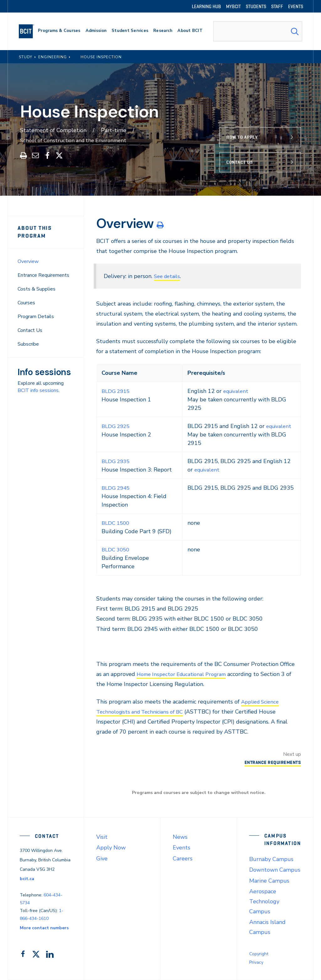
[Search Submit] (295, 31)
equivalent (236, 391)
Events (182, 848)
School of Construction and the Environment (77, 140)
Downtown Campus (275, 870)
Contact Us (240, 162)
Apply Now (111, 848)
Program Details (36, 317)
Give (102, 859)
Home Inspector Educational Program (185, 674)
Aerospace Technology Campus (264, 901)
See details (168, 276)
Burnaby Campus (271, 859)
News (180, 837)
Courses (26, 303)
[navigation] (29, 31)
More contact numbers (44, 928)
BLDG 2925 (117, 426)
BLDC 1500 (117, 523)
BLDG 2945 (117, 488)
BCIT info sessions (38, 390)
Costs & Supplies (37, 289)
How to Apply (242, 137)
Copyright (259, 954)
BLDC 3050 (117, 549)
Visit (102, 837)
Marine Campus (269, 881)
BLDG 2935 (117, 461)
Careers (183, 859)
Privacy (256, 962)
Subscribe (28, 344)
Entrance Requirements (43, 275)
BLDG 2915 (117, 391)
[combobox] (258, 31)
